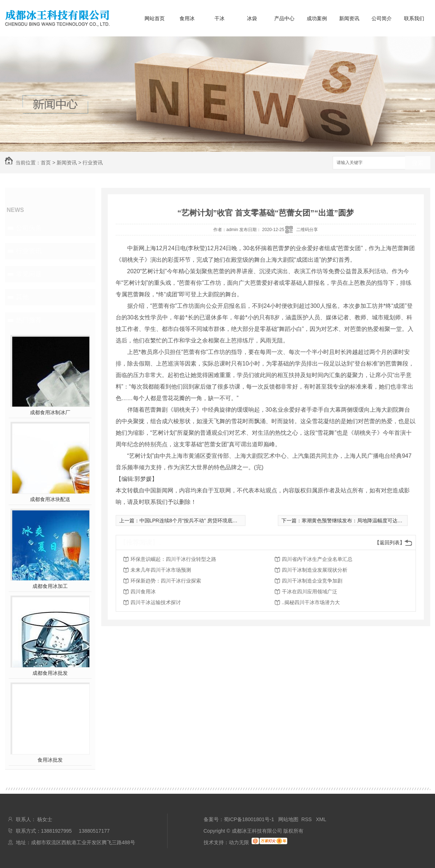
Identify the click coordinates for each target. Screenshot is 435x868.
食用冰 (187, 18)
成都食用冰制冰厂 (50, 412)
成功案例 (317, 18)
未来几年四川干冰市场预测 (161, 570)
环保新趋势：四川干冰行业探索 (166, 581)
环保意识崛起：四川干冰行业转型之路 (173, 559)
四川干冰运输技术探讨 (156, 602)
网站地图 (288, 819)
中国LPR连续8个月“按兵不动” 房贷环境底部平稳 (194, 521)
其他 (22, 297)
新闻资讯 (349, 18)
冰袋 (252, 18)
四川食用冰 (143, 592)
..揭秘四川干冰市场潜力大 (311, 602)
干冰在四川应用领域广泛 (310, 592)
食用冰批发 (50, 760)
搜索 (418, 163)
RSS (307, 819)
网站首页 (155, 18)
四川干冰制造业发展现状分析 (315, 570)
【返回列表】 (390, 542)
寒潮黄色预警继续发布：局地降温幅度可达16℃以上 (360, 521)
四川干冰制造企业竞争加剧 (312, 581)
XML (321, 819)
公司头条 (29, 228)
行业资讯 (93, 163)
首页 (46, 163)
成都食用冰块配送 (50, 499)
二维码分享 (307, 230)
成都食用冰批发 (50, 673)
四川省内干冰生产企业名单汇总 (317, 559)
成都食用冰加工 (50, 586)
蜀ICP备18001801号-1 (249, 819)
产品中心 (284, 18)
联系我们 (414, 18)
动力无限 (239, 842)
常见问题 (29, 274)
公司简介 (382, 18)
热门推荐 (29, 320)
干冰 (219, 18)
